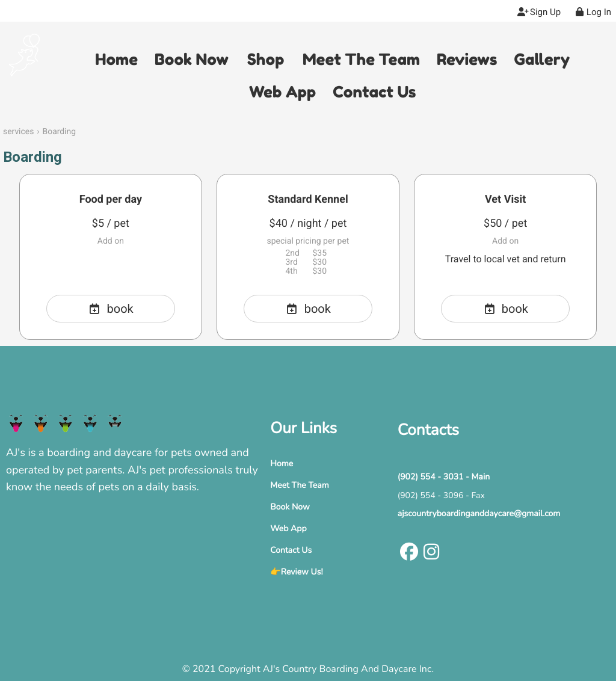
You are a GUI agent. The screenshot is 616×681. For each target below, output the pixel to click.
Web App (288, 528)
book (111, 309)
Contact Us (291, 550)
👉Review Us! (296, 572)
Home (282, 464)
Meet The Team (299, 485)
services (18, 132)
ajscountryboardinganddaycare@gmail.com (479, 513)
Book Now (290, 507)
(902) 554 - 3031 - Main (444, 477)
